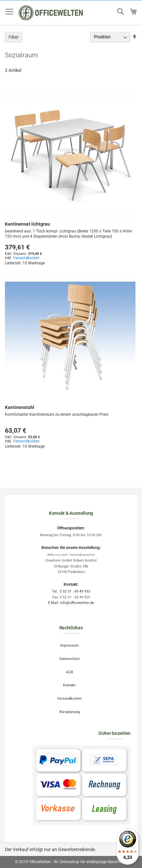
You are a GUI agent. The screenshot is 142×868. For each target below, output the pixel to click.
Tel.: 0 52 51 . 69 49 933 (71, 591)
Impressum (69, 645)
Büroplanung (70, 712)
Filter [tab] (14, 37)
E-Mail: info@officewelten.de (71, 603)
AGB (70, 672)
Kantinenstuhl (20, 407)
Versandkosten (26, 258)
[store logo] (51, 13)
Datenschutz (70, 659)
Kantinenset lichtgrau (27, 224)
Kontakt (69, 685)
